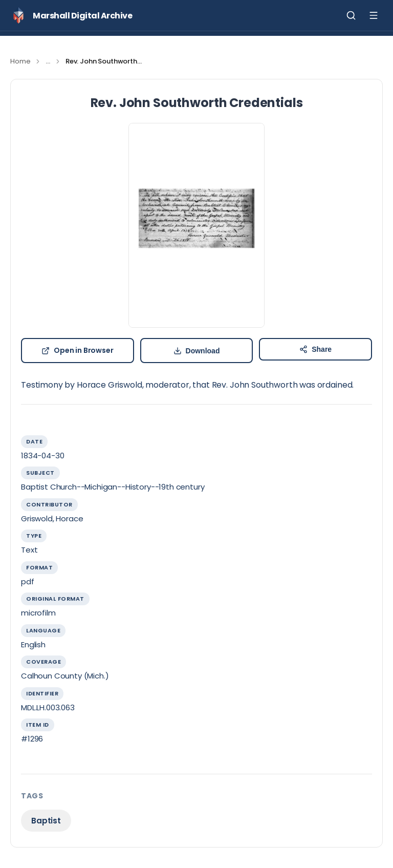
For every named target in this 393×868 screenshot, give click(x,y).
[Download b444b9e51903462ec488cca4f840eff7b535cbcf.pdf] (197, 351)
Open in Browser (78, 350)
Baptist (46, 821)
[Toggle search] (351, 15)
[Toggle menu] (374, 15)
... (48, 61)
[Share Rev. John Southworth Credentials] (315, 349)
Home (20, 61)
